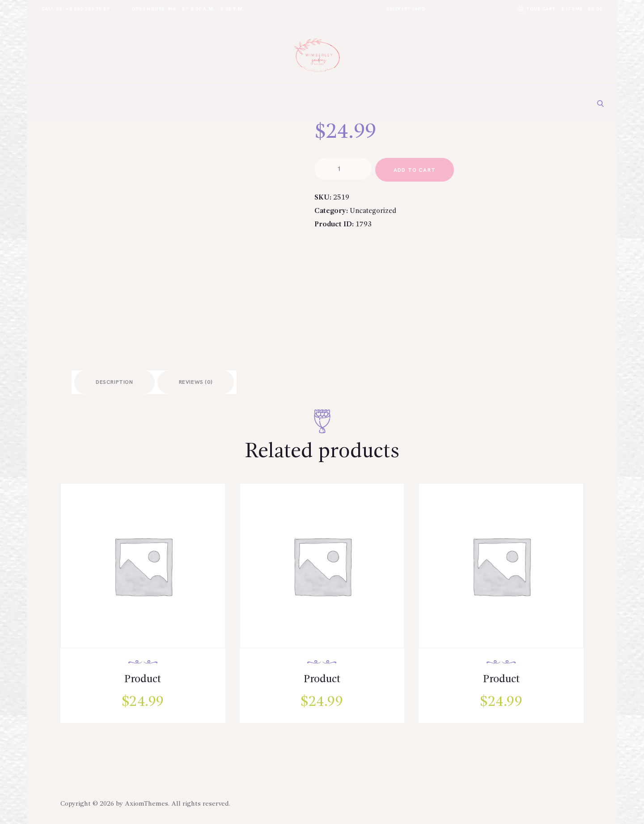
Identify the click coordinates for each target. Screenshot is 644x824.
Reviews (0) (196, 383)
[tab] (114, 382)
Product (143, 680)
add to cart (416, 171)
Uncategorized (373, 212)
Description (114, 383)
